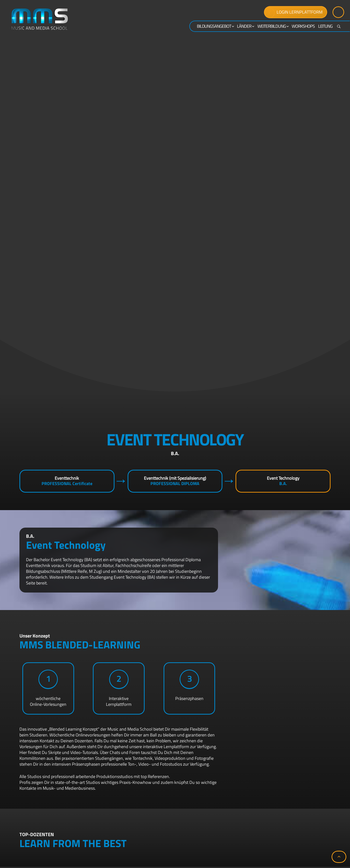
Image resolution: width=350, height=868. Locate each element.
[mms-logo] (40, 19)
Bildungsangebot (215, 26)
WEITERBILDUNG (273, 26)
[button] (339, 857)
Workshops (303, 26)
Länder (245, 26)
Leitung (325, 26)
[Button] (338, 12)
